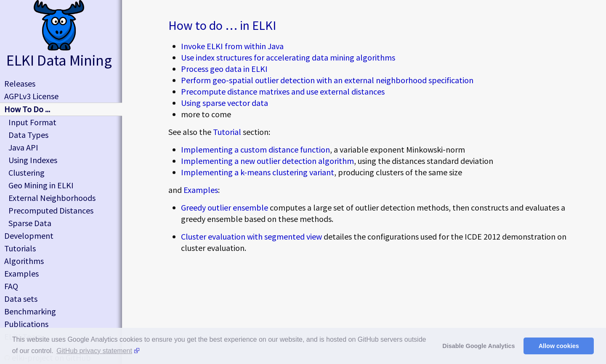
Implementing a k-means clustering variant (258, 172)
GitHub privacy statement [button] (94, 351)
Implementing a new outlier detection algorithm (267, 161)
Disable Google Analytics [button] (478, 346)
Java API (23, 147)
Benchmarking (30, 311)
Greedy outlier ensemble (225, 207)
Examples (201, 190)
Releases (20, 83)
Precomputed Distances (51, 210)
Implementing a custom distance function (255, 149)
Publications (26, 324)
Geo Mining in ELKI (41, 185)
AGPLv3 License (31, 96)
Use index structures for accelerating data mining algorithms (288, 57)
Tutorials (20, 248)
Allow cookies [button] (559, 346)
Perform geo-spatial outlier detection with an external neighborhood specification (327, 80)
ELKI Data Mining (59, 60)
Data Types (28, 135)
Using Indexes (33, 160)
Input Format (32, 122)
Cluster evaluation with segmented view (251, 236)
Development (29, 236)
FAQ (11, 286)
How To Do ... (27, 109)
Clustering (27, 173)
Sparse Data (30, 223)
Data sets (21, 299)
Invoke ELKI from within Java (232, 46)
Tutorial (227, 132)
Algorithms (24, 261)
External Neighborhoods (52, 198)
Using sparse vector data (225, 103)
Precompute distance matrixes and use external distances (283, 91)
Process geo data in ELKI (224, 69)
